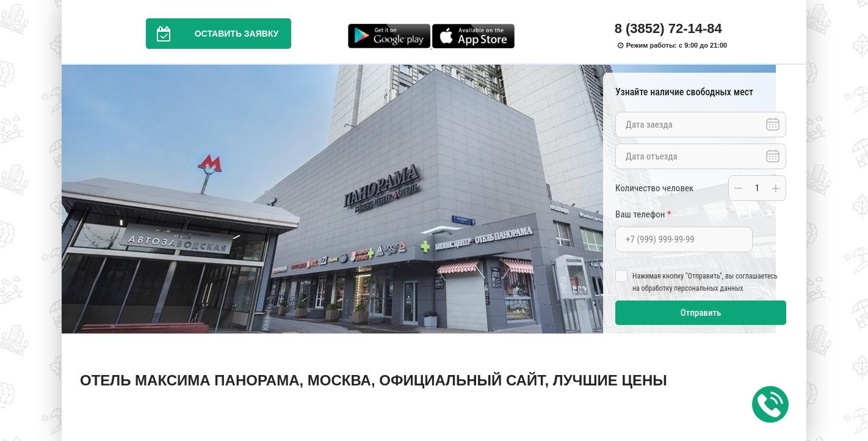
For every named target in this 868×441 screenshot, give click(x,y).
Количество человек (654, 188)
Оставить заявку (212, 34)
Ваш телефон (643, 214)
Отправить (701, 313)
